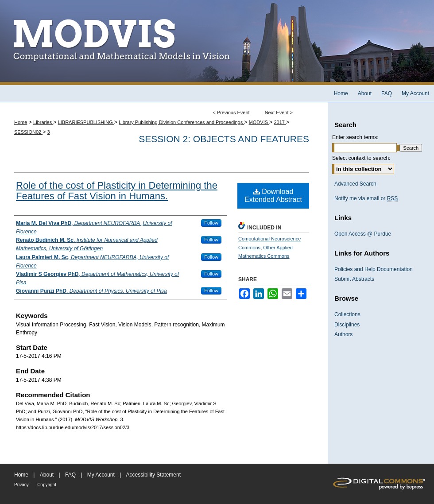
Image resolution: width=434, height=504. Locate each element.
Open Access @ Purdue (363, 234)
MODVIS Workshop (217, 43)
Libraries (43, 122)
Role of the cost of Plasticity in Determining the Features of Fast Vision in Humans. (117, 191)
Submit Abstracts (354, 279)
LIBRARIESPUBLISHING (86, 122)
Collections (347, 314)
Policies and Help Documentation (374, 269)
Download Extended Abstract (273, 196)
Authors (343, 334)
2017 (280, 122)
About (47, 475)
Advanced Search (355, 184)
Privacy (21, 485)
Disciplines (347, 325)
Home (21, 122)
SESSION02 (28, 132)
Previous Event (233, 112)
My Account (101, 475)
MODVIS (259, 122)
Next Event (277, 112)
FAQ (70, 475)
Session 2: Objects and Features (224, 139)
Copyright (47, 485)
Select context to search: (361, 158)
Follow (211, 223)
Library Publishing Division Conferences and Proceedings (181, 122)
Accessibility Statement (153, 475)
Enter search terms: (355, 137)
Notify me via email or (366, 198)
